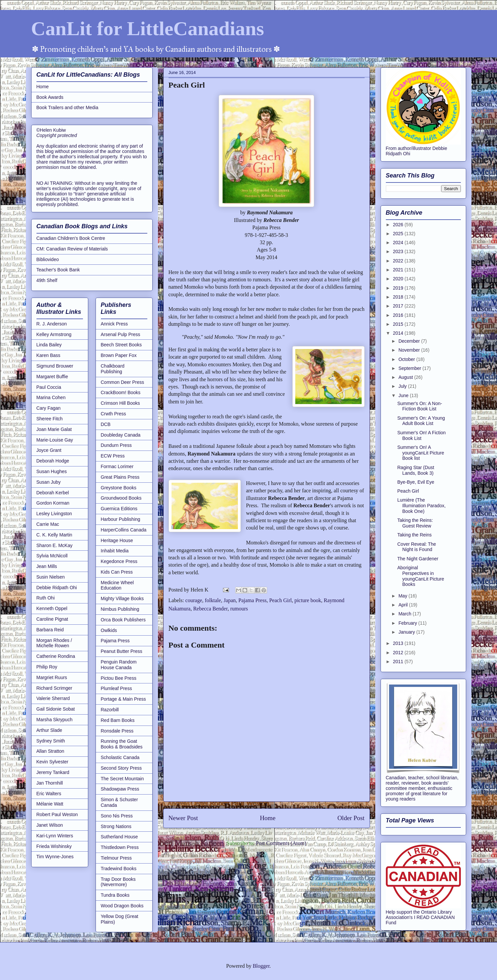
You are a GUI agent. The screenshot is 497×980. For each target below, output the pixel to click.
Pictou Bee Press (119, 678)
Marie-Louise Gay (55, 440)
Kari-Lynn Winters (55, 836)
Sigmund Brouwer (55, 366)
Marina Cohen (51, 397)
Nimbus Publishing (120, 609)
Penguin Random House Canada (119, 665)
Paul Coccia (49, 387)
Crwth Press (113, 414)
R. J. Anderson (52, 324)
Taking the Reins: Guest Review (415, 523)
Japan (230, 600)
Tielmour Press (116, 858)
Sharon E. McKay (55, 545)
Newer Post (183, 818)
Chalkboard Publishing (113, 369)
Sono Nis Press (117, 816)
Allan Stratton (50, 751)
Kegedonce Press (119, 561)
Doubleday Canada (121, 435)
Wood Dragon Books (122, 906)
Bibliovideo (48, 259)
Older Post (351, 818)
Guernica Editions (119, 509)
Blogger (261, 966)
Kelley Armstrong (54, 334)
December (410, 341)
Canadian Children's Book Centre (71, 238)
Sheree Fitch (50, 419)
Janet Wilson (50, 825)
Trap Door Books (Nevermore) (118, 882)
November (410, 350)
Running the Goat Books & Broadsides (122, 744)
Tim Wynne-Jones (55, 857)
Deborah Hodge (53, 461)
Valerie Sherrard (53, 698)
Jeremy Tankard (53, 772)
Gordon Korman (53, 503)
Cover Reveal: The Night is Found (416, 547)
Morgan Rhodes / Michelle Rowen (54, 643)
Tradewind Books (119, 869)
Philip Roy (47, 667)
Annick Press (114, 324)
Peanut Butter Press (122, 651)
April (404, 605)
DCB (106, 424)
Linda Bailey (49, 345)
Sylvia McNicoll (52, 556)
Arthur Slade (49, 730)
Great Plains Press (120, 477)
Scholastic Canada (120, 757)
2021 (399, 270)
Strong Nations (116, 826)
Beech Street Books (121, 345)
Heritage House (117, 540)
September (410, 368)
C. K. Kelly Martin (54, 535)
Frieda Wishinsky (54, 846)
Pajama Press (253, 600)
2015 (399, 324)
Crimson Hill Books (120, 403)
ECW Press (113, 456)
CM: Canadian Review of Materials (72, 249)
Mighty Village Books (122, 598)
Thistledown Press (120, 847)
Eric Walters (49, 794)
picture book (308, 600)
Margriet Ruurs (52, 677)
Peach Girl (280, 600)
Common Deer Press (123, 382)
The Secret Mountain (122, 779)
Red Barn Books (118, 720)
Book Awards (50, 97)
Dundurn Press (116, 445)
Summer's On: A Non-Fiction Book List (420, 406)
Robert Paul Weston (57, 814)
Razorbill (110, 710)
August (406, 377)
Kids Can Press (117, 572)
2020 (399, 279)
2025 (399, 234)
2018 (399, 297)
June (404, 395)
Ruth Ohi (46, 598)
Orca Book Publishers (123, 620)
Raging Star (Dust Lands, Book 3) (416, 470)
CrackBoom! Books (121, 392)
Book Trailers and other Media (68, 107)
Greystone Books (119, 488)
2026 (399, 225)
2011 (399, 662)
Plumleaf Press (116, 688)
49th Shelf (47, 280)
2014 (399, 333)
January (407, 632)
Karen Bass (48, 355)
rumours (239, 609)
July (403, 386)
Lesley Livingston (54, 514)
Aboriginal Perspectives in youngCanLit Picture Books (421, 576)
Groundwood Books (121, 498)
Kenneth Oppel (52, 608)
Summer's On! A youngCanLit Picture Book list (421, 453)
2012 (399, 653)
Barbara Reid (50, 630)
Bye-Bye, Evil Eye (416, 482)
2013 (399, 643)
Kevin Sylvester (52, 762)
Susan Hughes (52, 471)
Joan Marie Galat (54, 429)
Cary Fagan (49, 408)
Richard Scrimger (54, 688)
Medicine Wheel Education (117, 585)
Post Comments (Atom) (281, 843)
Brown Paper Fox (119, 355)
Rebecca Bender (210, 609)
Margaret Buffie (52, 377)
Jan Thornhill (50, 783)
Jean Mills (47, 566)
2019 (399, 288)
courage (194, 600)
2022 (399, 261)
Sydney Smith (51, 741)
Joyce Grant (49, 450)
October (407, 359)
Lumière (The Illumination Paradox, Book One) (421, 506)
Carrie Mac (48, 524)
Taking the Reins (414, 535)
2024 (399, 243)
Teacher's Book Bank (58, 270)
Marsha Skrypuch (55, 720)
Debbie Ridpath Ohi (57, 588)
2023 (399, 251)
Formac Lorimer (117, 466)
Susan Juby (49, 482)
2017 (399, 306)
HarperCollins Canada (124, 530)
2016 (399, 315)
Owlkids (109, 630)
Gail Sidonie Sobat (56, 709)
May (403, 596)
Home (268, 818)
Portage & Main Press (123, 699)
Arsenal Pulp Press (121, 334)
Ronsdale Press (117, 731)
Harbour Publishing (121, 519)
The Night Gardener (418, 559)
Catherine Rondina (56, 656)
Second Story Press (121, 768)
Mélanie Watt (50, 804)
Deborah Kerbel (53, 493)
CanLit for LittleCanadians (148, 29)
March (406, 614)
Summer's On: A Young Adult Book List (421, 421)
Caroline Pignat (52, 619)
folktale (213, 600)
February (408, 623)
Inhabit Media (115, 551)
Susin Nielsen (51, 577)
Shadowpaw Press (120, 789)
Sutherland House (119, 837)
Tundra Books (115, 895)
